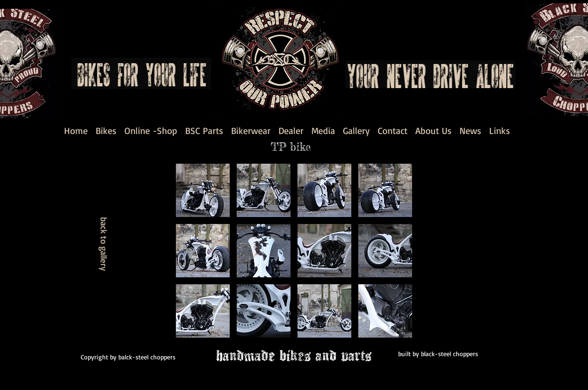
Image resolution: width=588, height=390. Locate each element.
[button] (203, 190)
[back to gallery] (104, 244)
